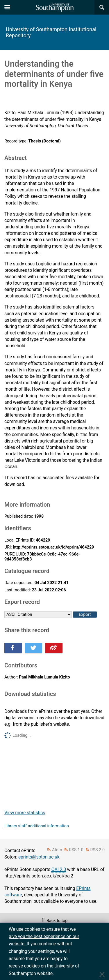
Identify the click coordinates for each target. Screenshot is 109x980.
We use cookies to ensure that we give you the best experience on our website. (44, 937)
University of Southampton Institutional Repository (51, 32)
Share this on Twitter (33, 648)
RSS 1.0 (76, 850)
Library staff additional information (37, 826)
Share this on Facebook (13, 648)
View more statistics (25, 813)
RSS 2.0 (98, 850)
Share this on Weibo (54, 648)
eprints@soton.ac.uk (39, 857)
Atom (57, 850)
